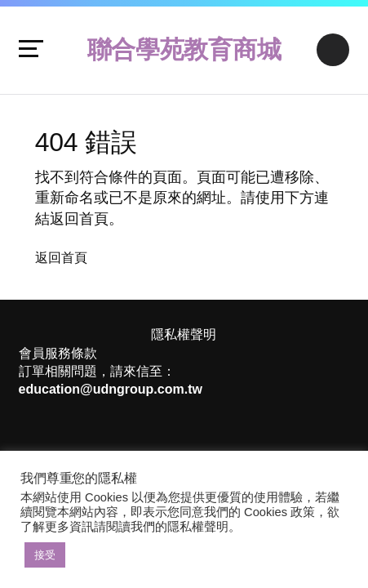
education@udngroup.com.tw (111, 389)
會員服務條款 (58, 353)
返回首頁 (61, 258)
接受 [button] (45, 555)
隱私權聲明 (184, 334)
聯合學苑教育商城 (184, 49)
